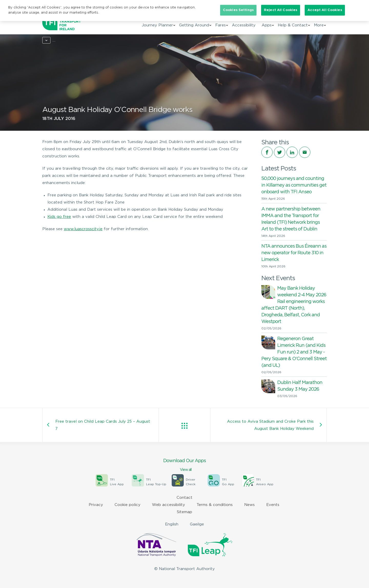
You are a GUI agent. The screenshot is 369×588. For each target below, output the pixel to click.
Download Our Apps (184, 465)
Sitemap (184, 512)
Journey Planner (157, 25)
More (319, 25)
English (172, 524)
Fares (221, 25)
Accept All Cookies (325, 10)
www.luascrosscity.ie (83, 229)
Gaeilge (197, 524)
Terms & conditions (215, 505)
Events (273, 505)
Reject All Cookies (281, 10)
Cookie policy (127, 505)
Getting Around (194, 25)
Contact (184, 498)
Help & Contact (293, 25)
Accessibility (244, 25)
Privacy (96, 505)
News (65, 40)
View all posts (184, 426)
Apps (267, 25)
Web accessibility (168, 505)
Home (48, 40)
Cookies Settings (238, 10)
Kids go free (59, 217)
